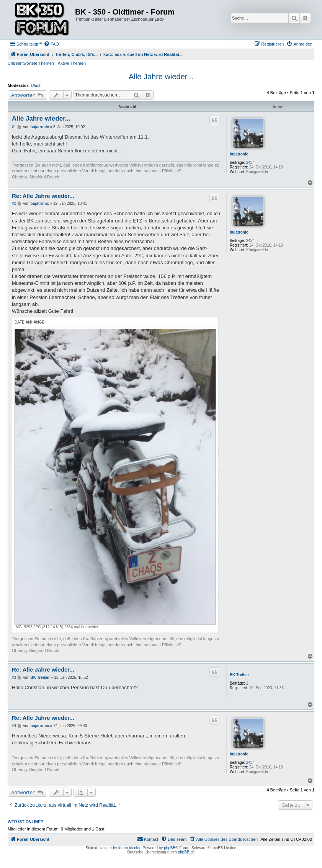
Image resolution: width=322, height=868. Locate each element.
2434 (250, 163)
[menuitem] (51, 44)
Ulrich (36, 85)
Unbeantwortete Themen (31, 63)
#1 (14, 127)
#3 (14, 678)
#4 (14, 726)
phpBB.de (186, 852)
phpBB (170, 848)
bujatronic (239, 154)
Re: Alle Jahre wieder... (43, 196)
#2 (14, 204)
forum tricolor (129, 848)
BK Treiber (239, 675)
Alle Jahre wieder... (161, 77)
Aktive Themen (72, 63)
